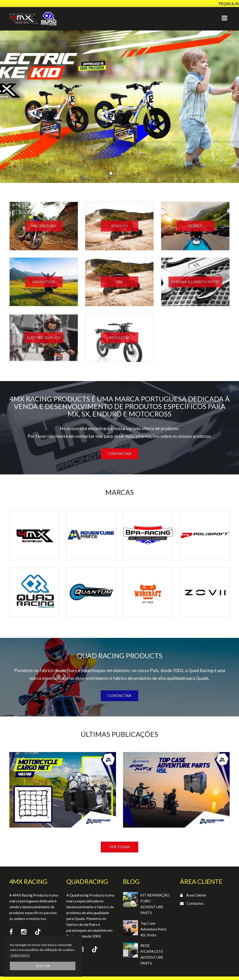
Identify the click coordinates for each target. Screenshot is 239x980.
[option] (63, 806)
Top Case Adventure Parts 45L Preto (153, 929)
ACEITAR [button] (43, 966)
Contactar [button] (119, 453)
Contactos (195, 903)
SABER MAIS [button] (20, 955)
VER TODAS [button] (120, 847)
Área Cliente (196, 895)
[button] (18, 107)
